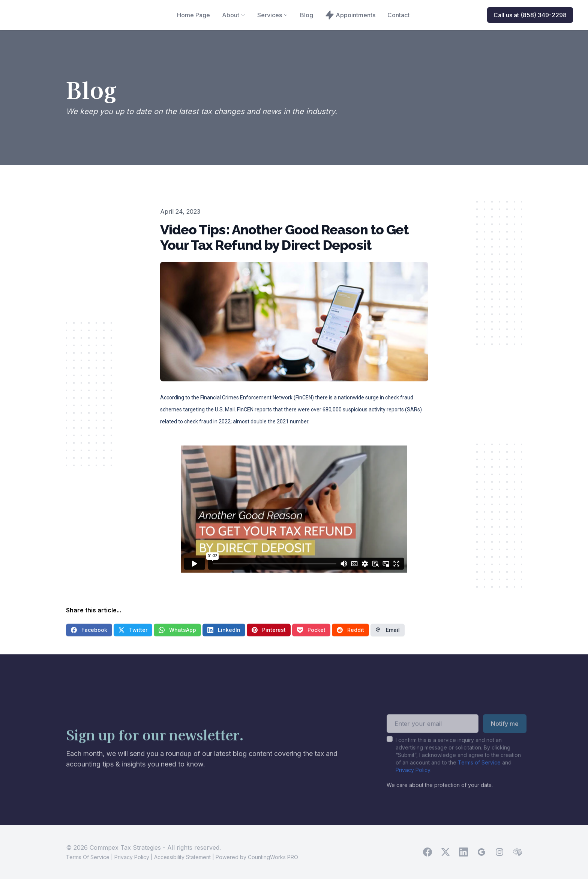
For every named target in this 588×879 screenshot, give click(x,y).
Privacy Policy (413, 781)
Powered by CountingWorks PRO (257, 857)
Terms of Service (479, 774)
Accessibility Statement (182, 857)
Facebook (89, 630)
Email (388, 630)
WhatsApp (177, 630)
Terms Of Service (88, 857)
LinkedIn (224, 630)
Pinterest (269, 630)
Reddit (350, 630)
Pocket (311, 630)
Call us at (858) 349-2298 (530, 15)
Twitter (133, 630)
